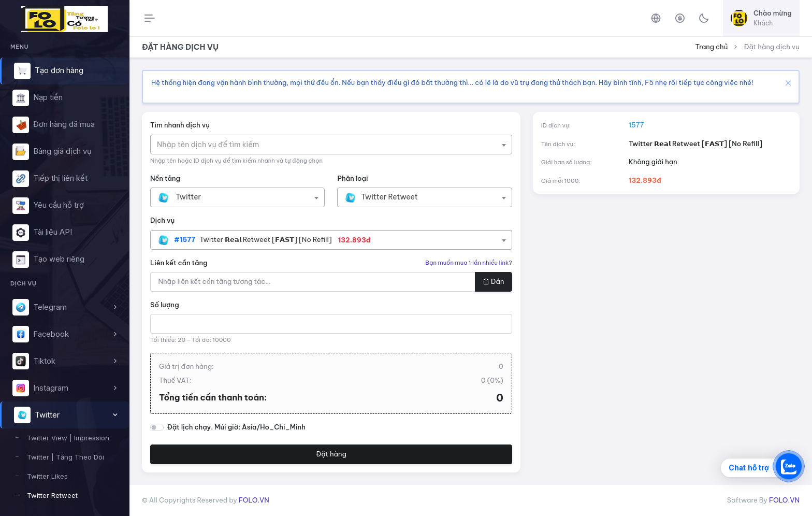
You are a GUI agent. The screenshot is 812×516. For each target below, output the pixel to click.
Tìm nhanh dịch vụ (180, 125)
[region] (64, 270)
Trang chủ (712, 47)
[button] (64, 307)
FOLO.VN (254, 500)
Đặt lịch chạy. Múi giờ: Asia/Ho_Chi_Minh (236, 427)
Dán (493, 281)
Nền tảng (165, 178)
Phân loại (352, 178)
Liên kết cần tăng (179, 263)
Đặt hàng (331, 454)
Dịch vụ (162, 220)
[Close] (787, 83)
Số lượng (165, 305)
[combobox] (331, 145)
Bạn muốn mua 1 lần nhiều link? (469, 263)
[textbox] (213, 145)
